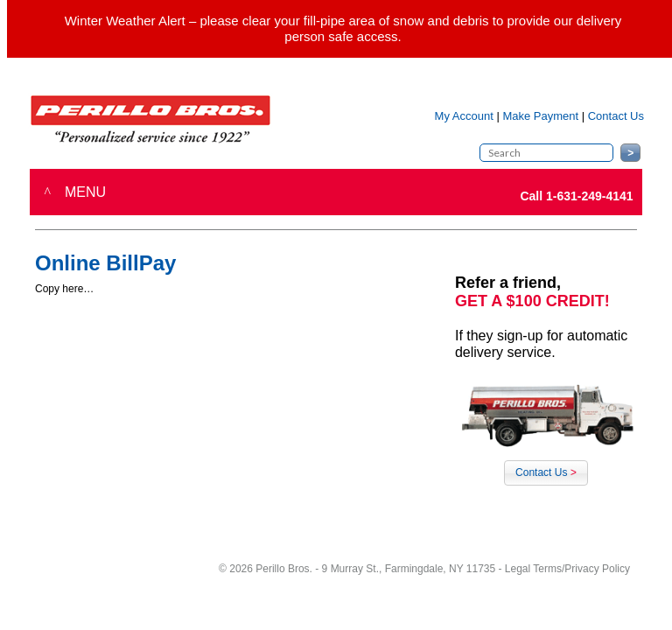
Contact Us (546, 472)
